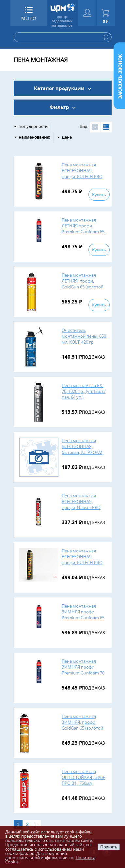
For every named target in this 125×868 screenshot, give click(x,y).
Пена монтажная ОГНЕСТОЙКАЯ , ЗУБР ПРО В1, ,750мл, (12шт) (84, 780)
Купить (99, 195)
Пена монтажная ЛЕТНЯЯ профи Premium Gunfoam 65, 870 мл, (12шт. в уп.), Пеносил (84, 232)
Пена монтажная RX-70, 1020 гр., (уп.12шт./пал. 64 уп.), (84, 391)
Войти (87, 13)
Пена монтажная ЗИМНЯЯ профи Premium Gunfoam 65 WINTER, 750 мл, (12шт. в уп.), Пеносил (83, 618)
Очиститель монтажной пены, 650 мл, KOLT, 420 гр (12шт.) (84, 339)
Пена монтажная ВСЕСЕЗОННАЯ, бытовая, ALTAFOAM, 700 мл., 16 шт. (83, 449)
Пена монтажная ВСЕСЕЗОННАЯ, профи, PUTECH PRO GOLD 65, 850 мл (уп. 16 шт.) (82, 563)
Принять (109, 847)
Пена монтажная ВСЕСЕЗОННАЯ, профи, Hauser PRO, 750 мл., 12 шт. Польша (81, 507)
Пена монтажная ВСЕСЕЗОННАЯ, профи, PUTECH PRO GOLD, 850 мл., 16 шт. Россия (82, 177)
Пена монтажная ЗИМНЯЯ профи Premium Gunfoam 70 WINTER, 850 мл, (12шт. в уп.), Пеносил (83, 673)
